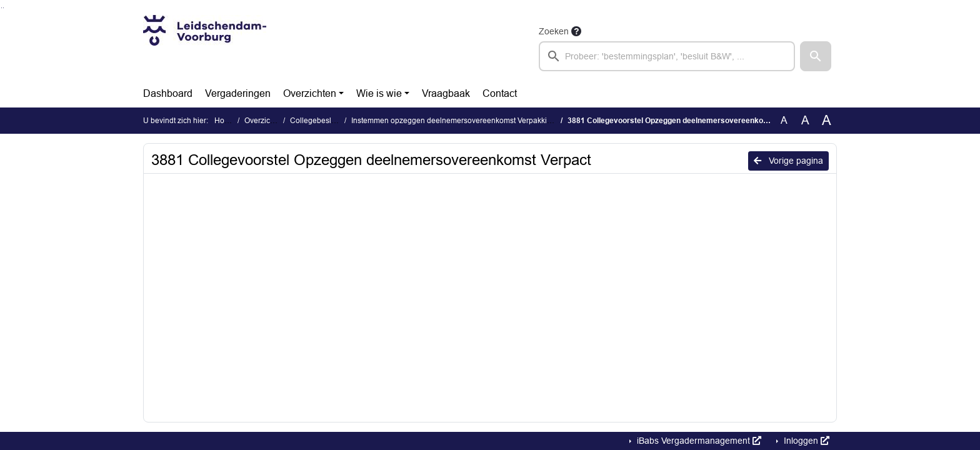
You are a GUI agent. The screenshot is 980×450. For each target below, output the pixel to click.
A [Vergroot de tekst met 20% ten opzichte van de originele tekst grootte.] (805, 120)
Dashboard (168, 93)
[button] (816, 56)
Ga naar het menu (3, 8)
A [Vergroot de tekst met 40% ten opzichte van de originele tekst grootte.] (827, 121)
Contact (500, 93)
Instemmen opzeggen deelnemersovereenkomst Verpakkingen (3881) (470, 121)
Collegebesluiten (319, 121)
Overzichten (310, 93)
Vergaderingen (238, 93)
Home (225, 121)
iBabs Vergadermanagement (698, 441)
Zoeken (554, 31)
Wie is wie (379, 93)
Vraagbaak (446, 93)
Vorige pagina (788, 161)
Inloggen (805, 441)
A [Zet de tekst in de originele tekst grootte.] (784, 120)
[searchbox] (667, 56)
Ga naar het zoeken (2, 8)
